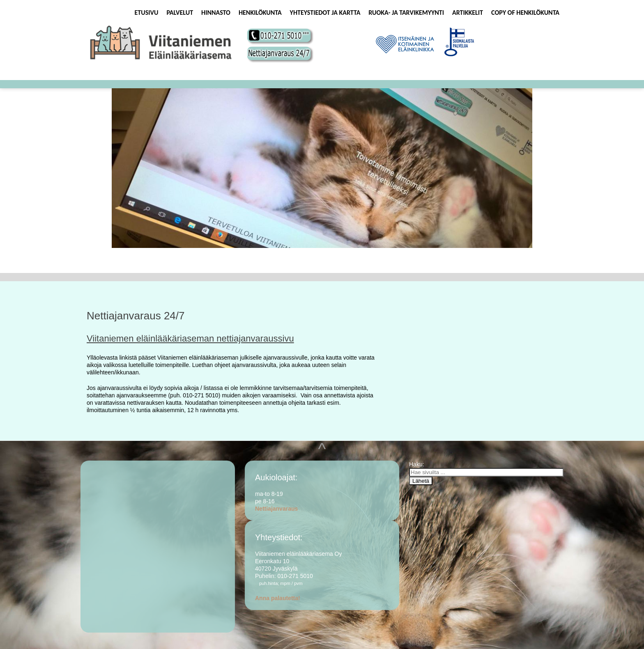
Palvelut (180, 13)
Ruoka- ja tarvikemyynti (406, 13)
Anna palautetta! (278, 598)
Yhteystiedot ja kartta (325, 13)
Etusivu (147, 13)
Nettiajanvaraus (276, 509)
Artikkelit (468, 13)
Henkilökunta (260, 13)
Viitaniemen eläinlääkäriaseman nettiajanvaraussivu (190, 338)
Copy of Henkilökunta (525, 13)
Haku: (417, 464)
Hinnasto (216, 13)
